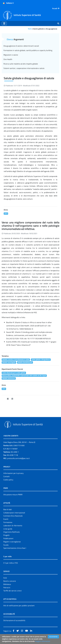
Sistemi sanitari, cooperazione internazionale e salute (24, 68)
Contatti (7, 476)
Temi (30, 29)
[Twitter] (3, 399)
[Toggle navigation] (4, 23)
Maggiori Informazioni (43, 641)
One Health (8, 59)
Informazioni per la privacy (13, 473)
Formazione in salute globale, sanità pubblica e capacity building (28, 50)
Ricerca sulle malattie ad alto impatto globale (21, 64)
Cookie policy (8, 480)
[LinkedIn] (12, 399)
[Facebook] (8, 399)
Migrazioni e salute (11, 55)
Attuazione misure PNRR (13, 495)
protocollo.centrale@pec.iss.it (18, 458)
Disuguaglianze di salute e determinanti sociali (21, 46)
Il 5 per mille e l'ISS (11, 563)
